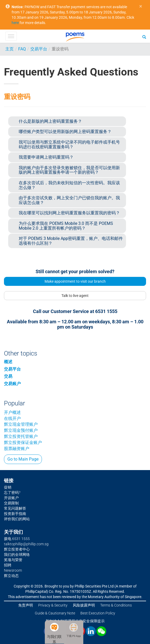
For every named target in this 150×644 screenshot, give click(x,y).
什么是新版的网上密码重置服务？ (50, 121)
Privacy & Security (53, 605)
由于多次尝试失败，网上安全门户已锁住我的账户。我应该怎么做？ (69, 200)
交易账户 (12, 384)
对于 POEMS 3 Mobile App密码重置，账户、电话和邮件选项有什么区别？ (71, 241)
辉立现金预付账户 (21, 430)
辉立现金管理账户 (21, 424)
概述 (8, 362)
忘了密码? (12, 493)
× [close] (141, 6)
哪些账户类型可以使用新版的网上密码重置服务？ (65, 132)
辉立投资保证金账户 (23, 442)
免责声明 (26, 605)
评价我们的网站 (17, 519)
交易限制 (11, 503)
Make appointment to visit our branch (75, 281)
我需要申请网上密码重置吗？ (46, 157)
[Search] (144, 37)
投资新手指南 (15, 514)
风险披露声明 (84, 605)
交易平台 (39, 49)
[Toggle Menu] (11, 36)
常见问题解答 (15, 508)
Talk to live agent (75, 296)
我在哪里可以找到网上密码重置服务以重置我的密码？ (69, 213)
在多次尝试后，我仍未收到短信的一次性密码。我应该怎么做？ (69, 185)
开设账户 (11, 498)
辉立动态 (11, 576)
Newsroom (13, 570)
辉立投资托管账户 (21, 436)
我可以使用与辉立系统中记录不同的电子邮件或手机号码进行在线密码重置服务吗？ (69, 145)
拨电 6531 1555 (17, 539)
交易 (8, 376)
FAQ (22, 49)
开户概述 (12, 412)
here (15, 23)
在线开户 (12, 418)
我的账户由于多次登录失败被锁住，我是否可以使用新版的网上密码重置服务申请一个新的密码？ (69, 170)
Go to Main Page (23, 459)
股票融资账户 (17, 449)
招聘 (8, 565)
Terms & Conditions (116, 605)
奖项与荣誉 (13, 560)
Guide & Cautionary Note (55, 613)
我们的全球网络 (17, 555)
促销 (8, 487)
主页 (9, 49)
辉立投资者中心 (17, 549)
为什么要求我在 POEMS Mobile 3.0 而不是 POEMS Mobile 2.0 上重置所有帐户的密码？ (66, 226)
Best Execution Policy (98, 613)
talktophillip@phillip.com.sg (26, 544)
